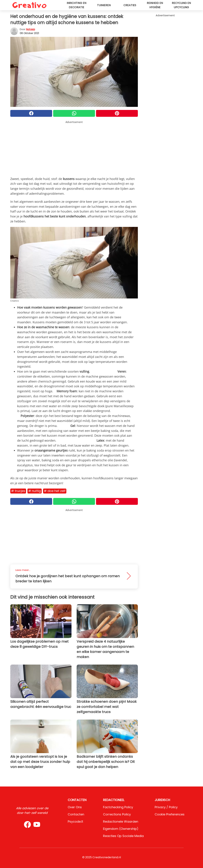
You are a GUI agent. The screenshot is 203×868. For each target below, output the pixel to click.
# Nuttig (35, 491)
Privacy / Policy (166, 807)
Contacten (76, 814)
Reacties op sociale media (123, 836)
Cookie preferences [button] (170, 814)
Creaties (130, 5)
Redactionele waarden (121, 822)
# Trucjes (18, 491)
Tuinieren (104, 5)
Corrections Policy (117, 814)
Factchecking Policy (118, 807)
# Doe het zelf (55, 491)
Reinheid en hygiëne (155, 5)
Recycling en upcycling (181, 5)
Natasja (31, 29)
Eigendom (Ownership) (121, 829)
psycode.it (75, 822)
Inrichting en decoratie (76, 5)
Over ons (75, 807)
